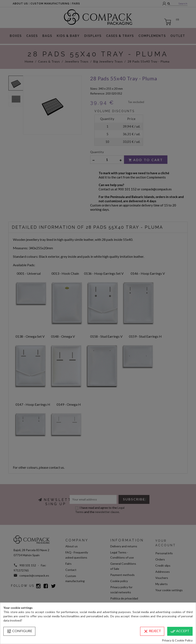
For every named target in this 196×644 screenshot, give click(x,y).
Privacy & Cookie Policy (177, 640)
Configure (19, 631)
